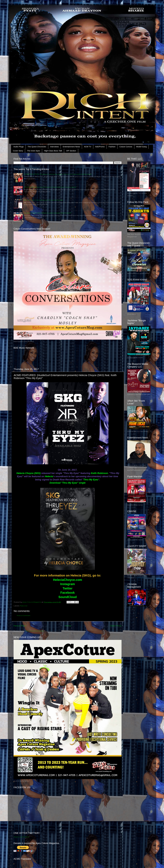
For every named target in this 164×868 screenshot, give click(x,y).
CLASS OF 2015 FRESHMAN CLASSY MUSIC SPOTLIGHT (48, 213)
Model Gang (141, 147)
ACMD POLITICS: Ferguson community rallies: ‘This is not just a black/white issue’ (58, 174)
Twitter (68, 588)
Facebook (68, 593)
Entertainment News (71, 147)
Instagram (68, 584)
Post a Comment (24, 615)
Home (68, 626)
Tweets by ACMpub (21, 837)
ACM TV (88, 147)
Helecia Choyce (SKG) (29, 473)
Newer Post (20, 626)
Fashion (112, 147)
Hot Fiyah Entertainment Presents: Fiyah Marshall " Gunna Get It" (50, 187)
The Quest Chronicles (37, 147)
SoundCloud (68, 597)
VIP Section (71, 151)
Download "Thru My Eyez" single (67, 483)
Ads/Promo (100, 147)
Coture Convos (126, 147)
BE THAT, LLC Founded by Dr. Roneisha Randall (43, 200)
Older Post (116, 626)
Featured (24, 606)
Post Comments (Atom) (34, 631)
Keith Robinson (99, 473)
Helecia (49, 476)
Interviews (54, 147)
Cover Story (18, 151)
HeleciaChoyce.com (68, 580)
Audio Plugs (19, 147)
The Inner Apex (34, 151)
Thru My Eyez (91, 480)
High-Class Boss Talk (53, 151)
